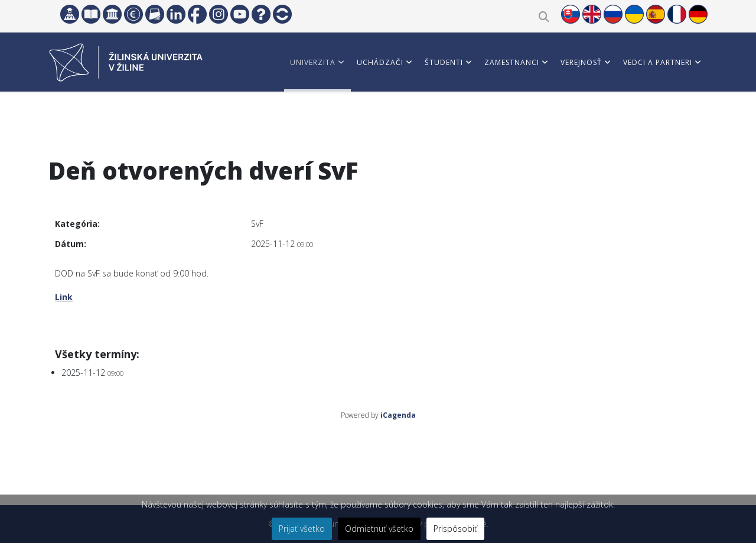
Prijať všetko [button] (302, 529)
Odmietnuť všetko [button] (379, 529)
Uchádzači (380, 62)
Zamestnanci (512, 62)
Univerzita (313, 62)
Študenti (444, 62)
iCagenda (398, 415)
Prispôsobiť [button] (455, 529)
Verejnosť (581, 62)
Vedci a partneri (658, 62)
